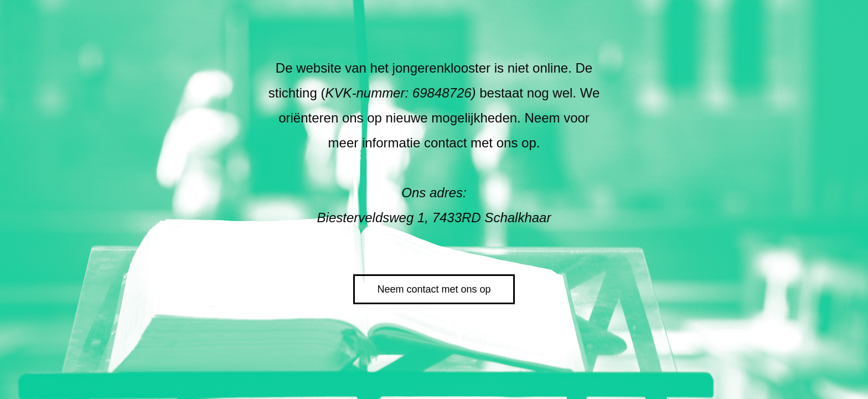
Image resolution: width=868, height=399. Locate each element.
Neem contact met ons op (434, 289)
